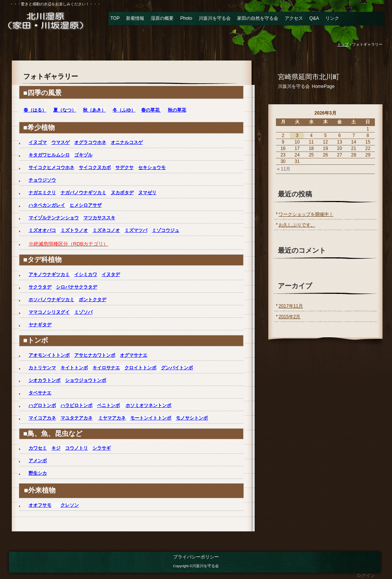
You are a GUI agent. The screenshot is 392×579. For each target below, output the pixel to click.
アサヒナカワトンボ (95, 355)
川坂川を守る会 (215, 18)
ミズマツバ (136, 230)
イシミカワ (86, 274)
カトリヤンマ (42, 368)
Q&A (314, 18)
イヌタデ (111, 274)
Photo (186, 18)
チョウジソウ (42, 180)
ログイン (366, 576)
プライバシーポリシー (196, 557)
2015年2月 (289, 317)
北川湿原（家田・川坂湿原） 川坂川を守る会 (51, 20)
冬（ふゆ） (124, 110)
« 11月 (284, 169)
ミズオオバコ (42, 230)
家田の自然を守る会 (258, 18)
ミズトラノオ (74, 230)
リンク (332, 18)
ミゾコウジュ (166, 230)
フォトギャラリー (51, 77)
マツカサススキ (99, 218)
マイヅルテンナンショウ (54, 218)
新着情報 (135, 18)
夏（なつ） (65, 110)
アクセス (294, 18)
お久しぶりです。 (297, 225)
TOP (115, 18)
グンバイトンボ (177, 368)
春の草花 (151, 110)
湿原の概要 (162, 18)
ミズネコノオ (106, 230)
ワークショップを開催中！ (306, 214)
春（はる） (35, 110)
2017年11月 (291, 306)
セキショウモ (152, 167)
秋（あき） (94, 110)
